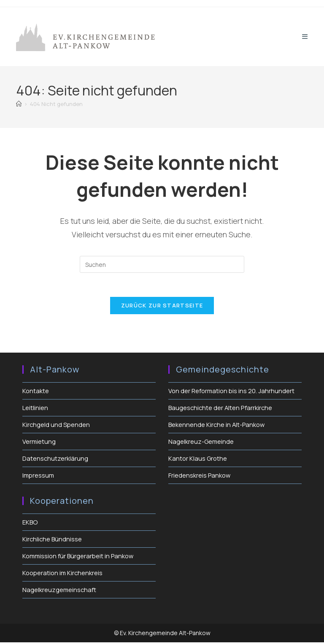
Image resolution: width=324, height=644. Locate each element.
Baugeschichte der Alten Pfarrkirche (221, 409)
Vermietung (39, 443)
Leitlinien (35, 409)
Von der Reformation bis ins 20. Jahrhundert (232, 393)
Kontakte (36, 393)
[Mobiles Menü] (305, 37)
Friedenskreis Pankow (200, 477)
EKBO (30, 524)
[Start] (19, 104)
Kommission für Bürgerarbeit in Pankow (79, 558)
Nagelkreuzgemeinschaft (60, 591)
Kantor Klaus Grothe (198, 460)
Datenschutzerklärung (55, 460)
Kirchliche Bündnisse (53, 541)
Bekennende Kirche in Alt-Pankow (217, 426)
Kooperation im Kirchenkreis (63, 575)
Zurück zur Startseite (162, 307)
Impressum (39, 477)
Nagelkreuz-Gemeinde (201, 443)
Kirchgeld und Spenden (56, 426)
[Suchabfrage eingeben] (162, 264)
